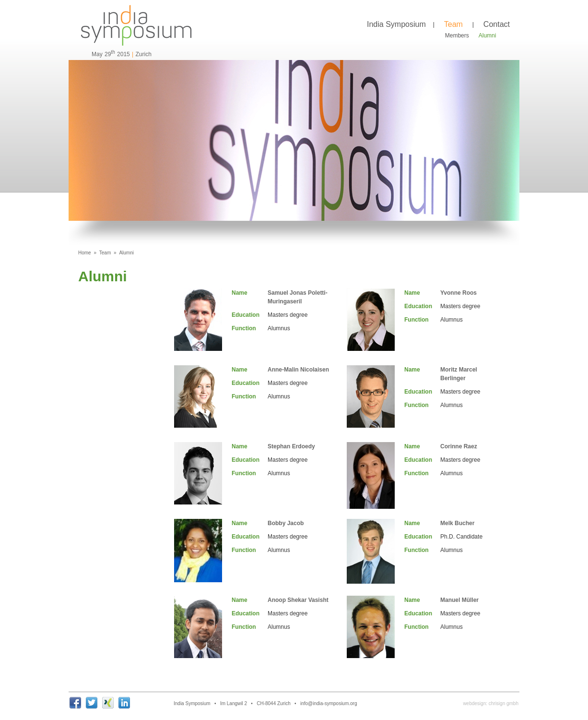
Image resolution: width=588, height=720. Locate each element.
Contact (497, 24)
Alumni (488, 36)
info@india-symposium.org (329, 703)
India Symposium (396, 24)
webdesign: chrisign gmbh (491, 703)
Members (457, 36)
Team (453, 24)
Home (85, 253)
